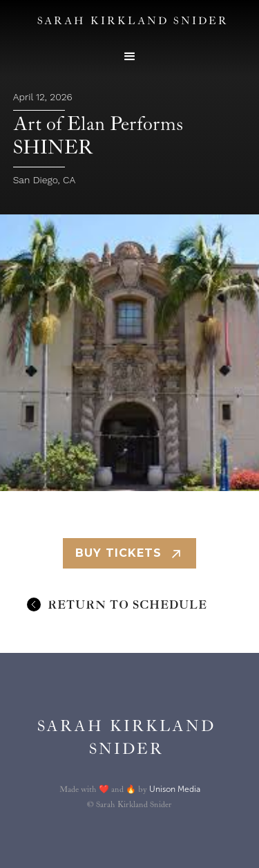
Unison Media (175, 789)
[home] (123, 738)
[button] (129, 57)
